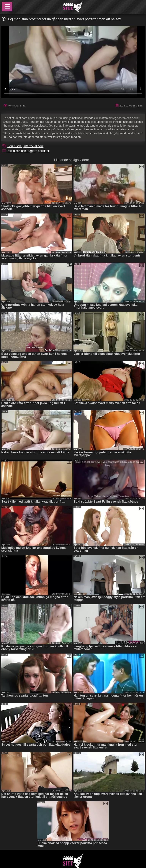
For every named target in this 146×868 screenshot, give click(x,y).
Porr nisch (15, 146)
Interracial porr (33, 146)
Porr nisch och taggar (22, 151)
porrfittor (44, 151)
